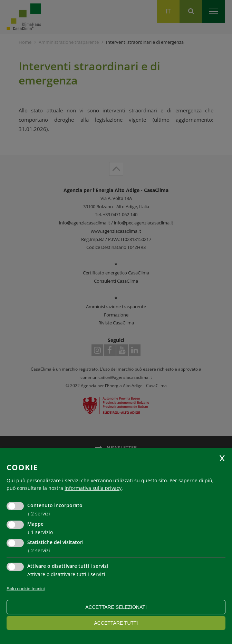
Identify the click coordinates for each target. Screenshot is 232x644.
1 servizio (40, 532)
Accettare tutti (116, 623)
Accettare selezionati (116, 607)
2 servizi (39, 514)
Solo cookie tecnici (26, 589)
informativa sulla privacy (93, 488)
